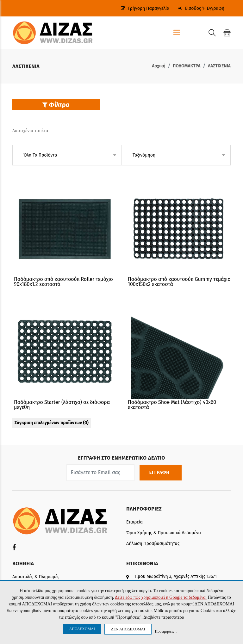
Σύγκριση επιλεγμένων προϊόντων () (52, 423)
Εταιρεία (134, 522)
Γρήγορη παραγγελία (145, 8)
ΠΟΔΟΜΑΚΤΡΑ (187, 66)
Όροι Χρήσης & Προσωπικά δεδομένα (164, 533)
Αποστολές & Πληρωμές (36, 577)
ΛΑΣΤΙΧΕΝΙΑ (219, 66)
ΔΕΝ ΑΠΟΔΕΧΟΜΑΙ (128, 629)
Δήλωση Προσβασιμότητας (153, 544)
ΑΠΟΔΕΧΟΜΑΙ (82, 629)
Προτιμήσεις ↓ (166, 631)
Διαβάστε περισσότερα (164, 617)
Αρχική (159, 66)
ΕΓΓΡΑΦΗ (161, 472)
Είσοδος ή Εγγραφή (201, 8)
